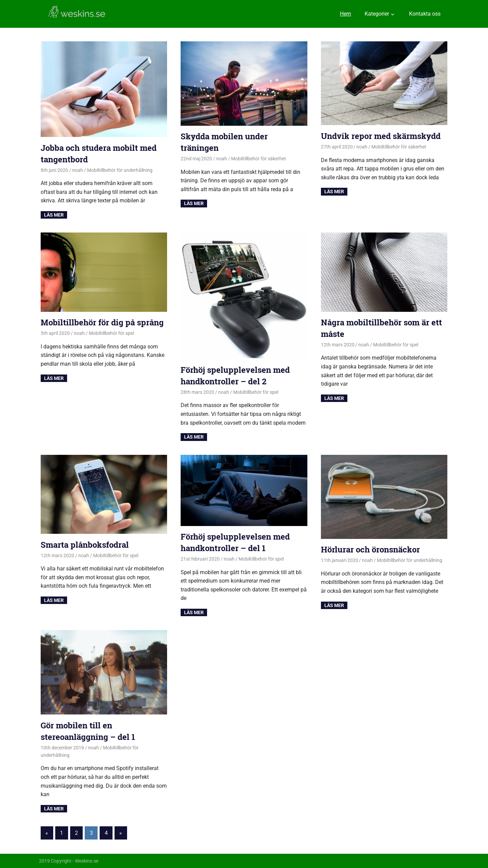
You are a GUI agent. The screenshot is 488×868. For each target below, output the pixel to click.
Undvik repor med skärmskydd (381, 136)
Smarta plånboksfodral (85, 545)
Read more (54, 215)
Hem (345, 14)
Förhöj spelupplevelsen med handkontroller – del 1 (235, 542)
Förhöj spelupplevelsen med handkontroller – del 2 (235, 376)
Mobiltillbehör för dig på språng (102, 322)
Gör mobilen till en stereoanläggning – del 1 (88, 731)
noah (78, 170)
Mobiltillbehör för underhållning (120, 170)
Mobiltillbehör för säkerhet (259, 159)
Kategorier (377, 14)
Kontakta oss (425, 14)
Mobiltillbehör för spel (111, 333)
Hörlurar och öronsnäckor (370, 549)
